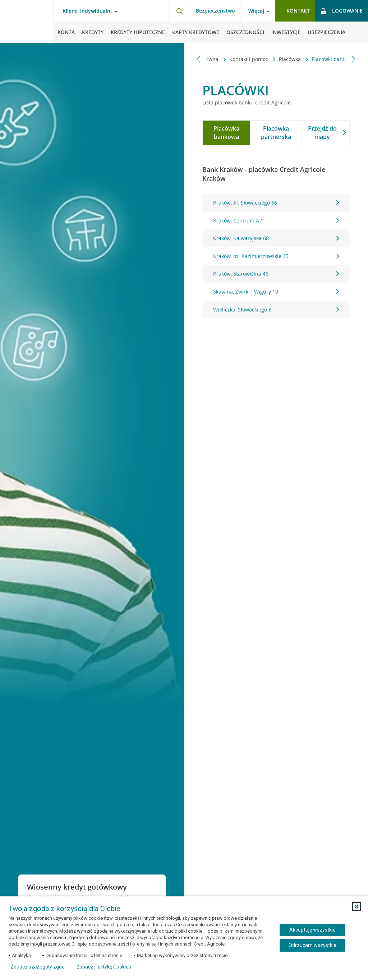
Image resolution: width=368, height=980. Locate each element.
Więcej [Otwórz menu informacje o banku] (256, 11)
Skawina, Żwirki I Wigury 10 (276, 292)
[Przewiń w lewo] (199, 59)
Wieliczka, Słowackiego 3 (276, 310)
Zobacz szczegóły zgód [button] (38, 967)
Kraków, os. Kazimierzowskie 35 (276, 256)
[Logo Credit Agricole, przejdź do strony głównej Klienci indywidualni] (27, 22)
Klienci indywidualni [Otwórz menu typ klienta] (87, 11)
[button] (356, 906)
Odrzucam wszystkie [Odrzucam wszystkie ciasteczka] (312, 945)
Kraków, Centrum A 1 (276, 221)
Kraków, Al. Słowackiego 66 (276, 203)
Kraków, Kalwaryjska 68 (276, 238)
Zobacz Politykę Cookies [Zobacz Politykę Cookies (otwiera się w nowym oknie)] (104, 967)
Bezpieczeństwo (215, 11)
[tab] (226, 133)
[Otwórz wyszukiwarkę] (179, 11)
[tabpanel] (276, 256)
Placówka (255, 59)
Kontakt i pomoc (214, 59)
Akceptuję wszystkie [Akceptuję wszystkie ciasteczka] (312, 930)
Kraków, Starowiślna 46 (276, 274)
